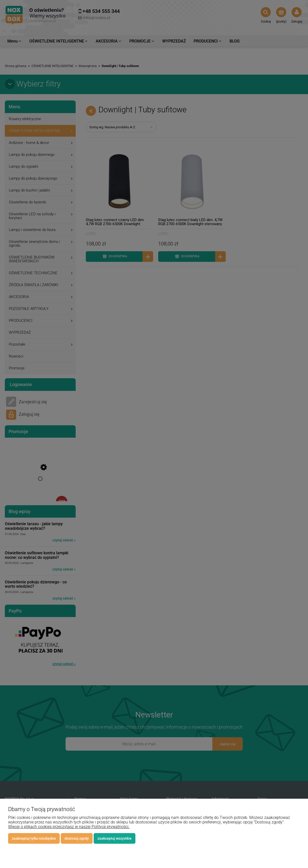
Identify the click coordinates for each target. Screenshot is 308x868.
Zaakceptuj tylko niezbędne (34, 838)
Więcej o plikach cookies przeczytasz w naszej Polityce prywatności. (69, 827)
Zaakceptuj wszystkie (115, 838)
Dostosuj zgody (77, 838)
